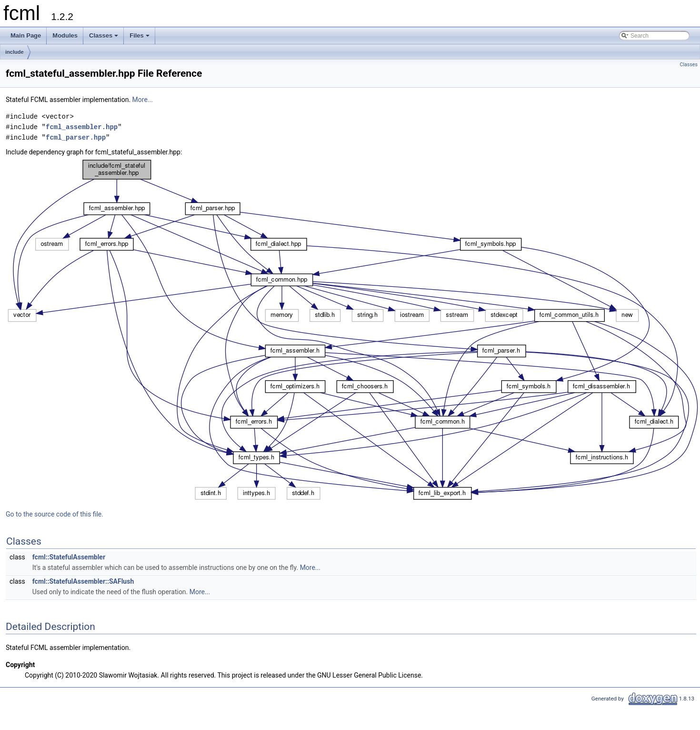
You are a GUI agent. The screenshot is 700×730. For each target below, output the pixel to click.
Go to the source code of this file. (55, 514)
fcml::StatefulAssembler (69, 557)
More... (143, 100)
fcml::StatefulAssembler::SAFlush (83, 581)
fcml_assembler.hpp (82, 127)
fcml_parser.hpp (76, 137)
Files (140, 38)
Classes (104, 38)
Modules (65, 35)
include (15, 52)
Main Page (26, 35)
